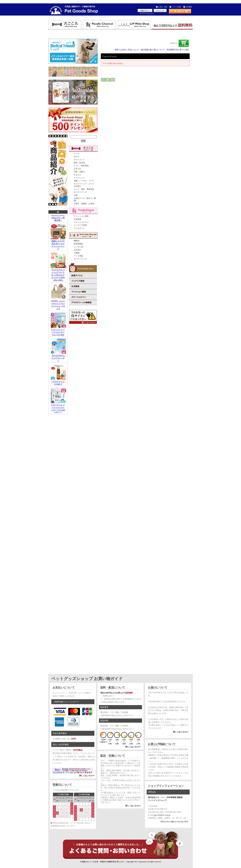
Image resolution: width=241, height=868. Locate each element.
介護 (76, 195)
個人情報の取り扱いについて (153, 50)
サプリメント (79, 160)
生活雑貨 (77, 219)
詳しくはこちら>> (87, 776)
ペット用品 (78, 256)
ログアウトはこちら (147, 13)
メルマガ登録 (176, 7)
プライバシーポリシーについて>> (174, 822)
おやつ (77, 157)
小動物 (77, 253)
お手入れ (77, 169)
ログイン (174, 43)
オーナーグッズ (80, 192)
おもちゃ (77, 175)
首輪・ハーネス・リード (84, 181)
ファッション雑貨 (81, 216)
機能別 (77, 241)
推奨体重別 (78, 244)
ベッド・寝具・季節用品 (84, 189)
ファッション (79, 178)
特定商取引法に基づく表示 (178, 50)
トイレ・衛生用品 (81, 166)
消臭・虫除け (79, 172)
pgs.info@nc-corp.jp (162, 815)
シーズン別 (78, 247)
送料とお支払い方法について (127, 50)
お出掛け (77, 250)
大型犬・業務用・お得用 (84, 204)
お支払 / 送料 (163, 7)
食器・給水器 (79, 163)
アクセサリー (79, 228)
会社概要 (189, 7)
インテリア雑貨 (80, 225)
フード (77, 154)
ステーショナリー (81, 222)
